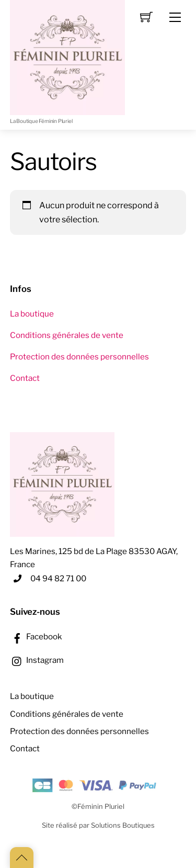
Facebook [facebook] (36, 636)
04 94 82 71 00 (58, 578)
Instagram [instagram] (37, 660)
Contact (25, 378)
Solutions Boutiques (123, 825)
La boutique (32, 314)
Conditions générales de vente (67, 335)
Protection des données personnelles (79, 357)
